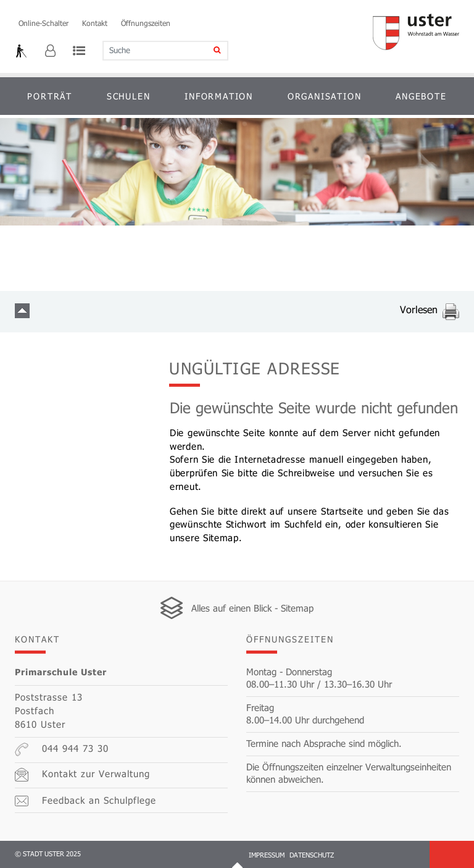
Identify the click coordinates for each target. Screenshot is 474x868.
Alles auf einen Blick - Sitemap (252, 608)
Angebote (421, 96)
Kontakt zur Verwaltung (82, 775)
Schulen (129, 96)
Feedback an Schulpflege (85, 800)
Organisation (325, 96)
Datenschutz (312, 855)
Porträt (50, 96)
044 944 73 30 (62, 749)
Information (219, 96)
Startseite (342, 511)
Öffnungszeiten (146, 23)
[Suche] (209, 51)
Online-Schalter (44, 23)
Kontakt (95, 23)
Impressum (267, 855)
